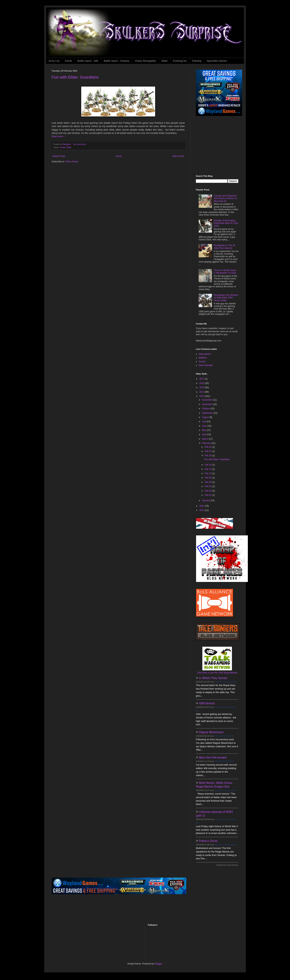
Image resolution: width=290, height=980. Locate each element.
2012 (202, 506)
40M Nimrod (207, 703)
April (204, 434)
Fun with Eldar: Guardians (75, 77)
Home (119, 156)
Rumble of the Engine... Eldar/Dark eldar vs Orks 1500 (226, 223)
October (206, 409)
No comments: (80, 144)
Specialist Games (217, 61)
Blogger (158, 964)
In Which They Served (213, 678)
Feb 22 (208, 451)
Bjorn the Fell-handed (213, 758)
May (204, 430)
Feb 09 (208, 478)
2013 (202, 396)
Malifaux (203, 358)
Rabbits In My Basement (226, 682)
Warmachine (205, 354)
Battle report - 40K (88, 61)
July (204, 422)
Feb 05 (208, 486)
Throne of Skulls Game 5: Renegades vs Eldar (225, 272)
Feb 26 (208, 447)
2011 (202, 510)
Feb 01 (208, 495)
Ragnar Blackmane (211, 732)
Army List (54, 61)
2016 (202, 383)
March (205, 439)
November (207, 404)
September (208, 413)
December (207, 400)
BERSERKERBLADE (224, 736)
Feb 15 (208, 469)
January (206, 500)
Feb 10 (208, 473)
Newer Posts (59, 156)
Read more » (58, 136)
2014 (202, 392)
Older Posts (178, 156)
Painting (197, 61)
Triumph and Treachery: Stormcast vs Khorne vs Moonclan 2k (226, 198)
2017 (202, 379)
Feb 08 (208, 482)
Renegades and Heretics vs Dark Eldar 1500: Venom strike (226, 298)
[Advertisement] (219, 145)
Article (68, 61)
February (207, 443)
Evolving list (180, 61)
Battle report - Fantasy (117, 61)
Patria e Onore (208, 841)
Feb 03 (208, 491)
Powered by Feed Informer (227, 865)
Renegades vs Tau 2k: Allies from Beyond (225, 247)
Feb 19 (208, 456)
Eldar (165, 61)
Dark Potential (206, 365)
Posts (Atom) (71, 162)
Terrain (202, 362)
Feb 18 (208, 465)
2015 (202, 387)
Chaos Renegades (145, 61)
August (206, 417)
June (205, 426)
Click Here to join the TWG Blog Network (217, 673)
